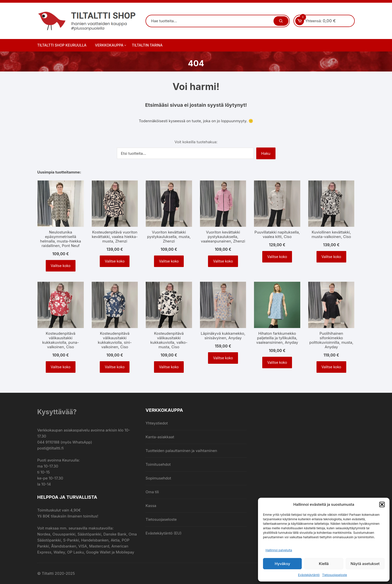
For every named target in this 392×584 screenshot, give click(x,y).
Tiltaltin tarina (147, 45)
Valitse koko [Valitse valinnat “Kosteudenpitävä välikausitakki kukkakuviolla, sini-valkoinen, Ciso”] (115, 367)
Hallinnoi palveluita (279, 550)
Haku (266, 153)
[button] (382, 504)
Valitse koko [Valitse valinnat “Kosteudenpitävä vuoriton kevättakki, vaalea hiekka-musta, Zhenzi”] (115, 261)
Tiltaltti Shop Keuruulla (62, 45)
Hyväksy (282, 564)
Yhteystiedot (157, 423)
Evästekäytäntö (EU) (163, 533)
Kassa (151, 506)
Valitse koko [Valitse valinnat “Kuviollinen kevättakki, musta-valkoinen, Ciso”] (331, 257)
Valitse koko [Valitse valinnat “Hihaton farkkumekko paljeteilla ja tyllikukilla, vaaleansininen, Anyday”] (277, 362)
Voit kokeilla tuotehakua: (196, 142)
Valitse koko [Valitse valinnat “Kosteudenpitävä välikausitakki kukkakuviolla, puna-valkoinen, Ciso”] (61, 367)
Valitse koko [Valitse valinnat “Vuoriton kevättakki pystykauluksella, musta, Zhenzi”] (169, 261)
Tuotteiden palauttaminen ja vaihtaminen (181, 451)
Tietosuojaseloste (335, 575)
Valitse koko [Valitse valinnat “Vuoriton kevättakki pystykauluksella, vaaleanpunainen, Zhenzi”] (223, 261)
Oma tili (152, 492)
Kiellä (324, 564)
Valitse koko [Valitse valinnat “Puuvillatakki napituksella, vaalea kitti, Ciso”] (277, 257)
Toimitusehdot (158, 464)
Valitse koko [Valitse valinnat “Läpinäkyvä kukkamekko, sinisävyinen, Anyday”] (223, 358)
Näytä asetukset (365, 564)
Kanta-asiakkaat (160, 437)
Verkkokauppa (111, 45)
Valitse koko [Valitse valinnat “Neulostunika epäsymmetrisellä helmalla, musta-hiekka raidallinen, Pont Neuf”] (61, 266)
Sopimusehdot (158, 478)
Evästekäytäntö (309, 575)
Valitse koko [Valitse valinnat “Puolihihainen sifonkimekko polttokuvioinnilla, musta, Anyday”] (331, 367)
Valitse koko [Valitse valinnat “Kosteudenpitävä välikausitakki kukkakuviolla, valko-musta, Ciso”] (169, 367)
